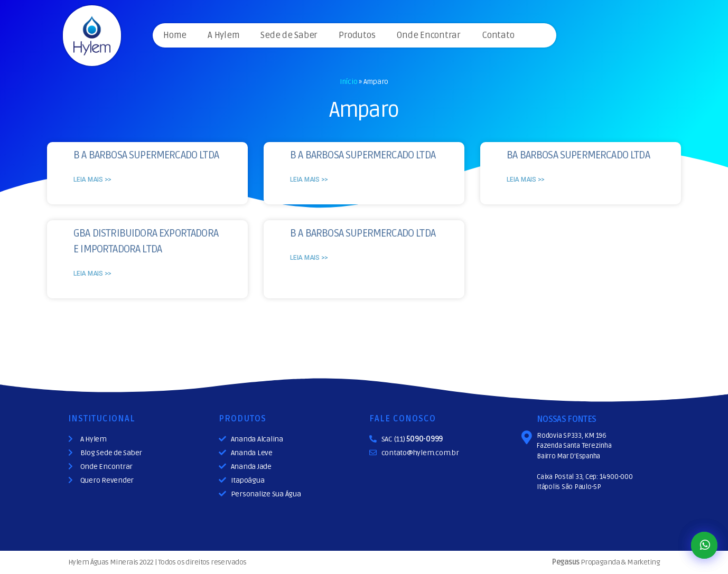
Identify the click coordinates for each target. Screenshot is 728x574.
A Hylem (223, 35)
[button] (704, 545)
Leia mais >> (92, 180)
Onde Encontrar (428, 35)
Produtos (357, 35)
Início (349, 82)
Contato (498, 35)
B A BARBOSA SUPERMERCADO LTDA (146, 155)
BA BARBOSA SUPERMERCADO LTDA (578, 155)
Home (175, 35)
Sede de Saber (289, 35)
